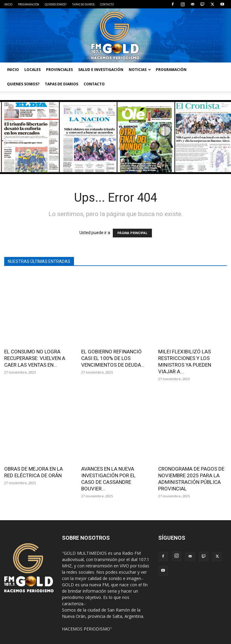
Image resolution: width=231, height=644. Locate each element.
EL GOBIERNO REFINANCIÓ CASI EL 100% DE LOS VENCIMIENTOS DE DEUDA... (113, 358)
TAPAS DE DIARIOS (83, 4)
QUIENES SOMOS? (56, 4)
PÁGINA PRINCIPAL (132, 233)
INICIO (8, 4)
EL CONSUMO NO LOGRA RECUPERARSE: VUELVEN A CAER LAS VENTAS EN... (35, 358)
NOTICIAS (140, 70)
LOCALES (32, 70)
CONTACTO (107, 4)
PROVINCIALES (59, 70)
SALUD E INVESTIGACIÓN (101, 70)
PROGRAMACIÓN (29, 4)
